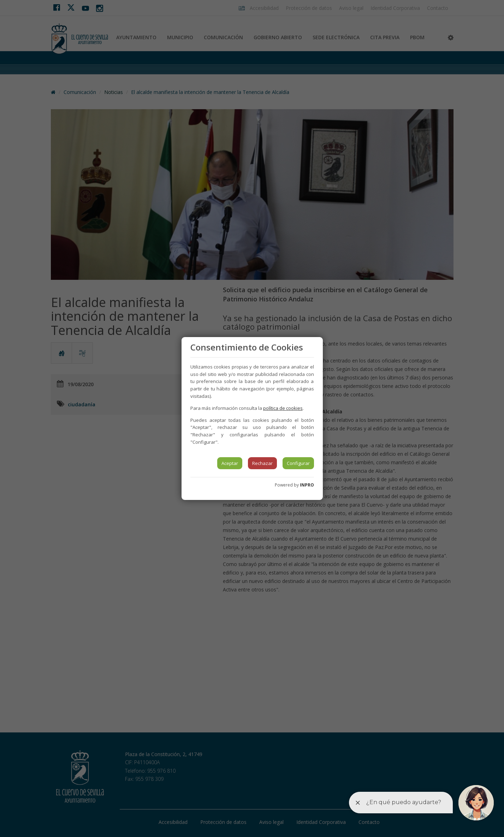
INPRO (307, 485)
